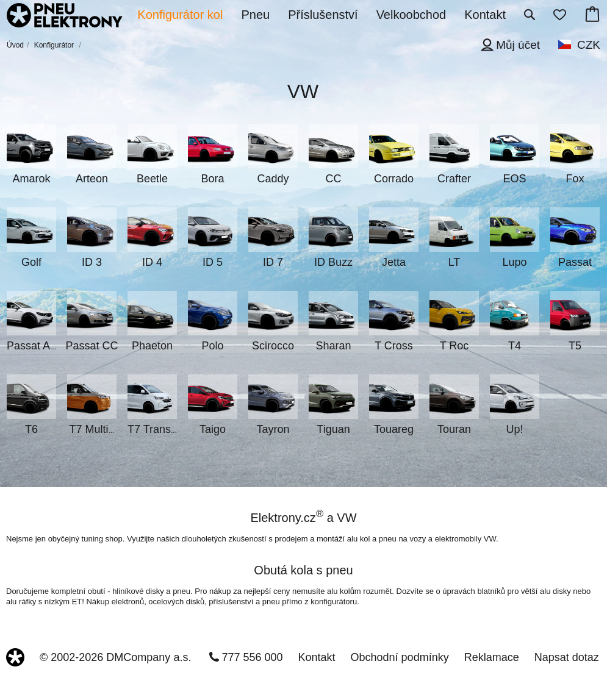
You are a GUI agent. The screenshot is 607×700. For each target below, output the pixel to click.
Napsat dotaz (567, 657)
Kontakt (317, 657)
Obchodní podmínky (400, 657)
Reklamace (492, 657)
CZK (589, 45)
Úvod (15, 45)
